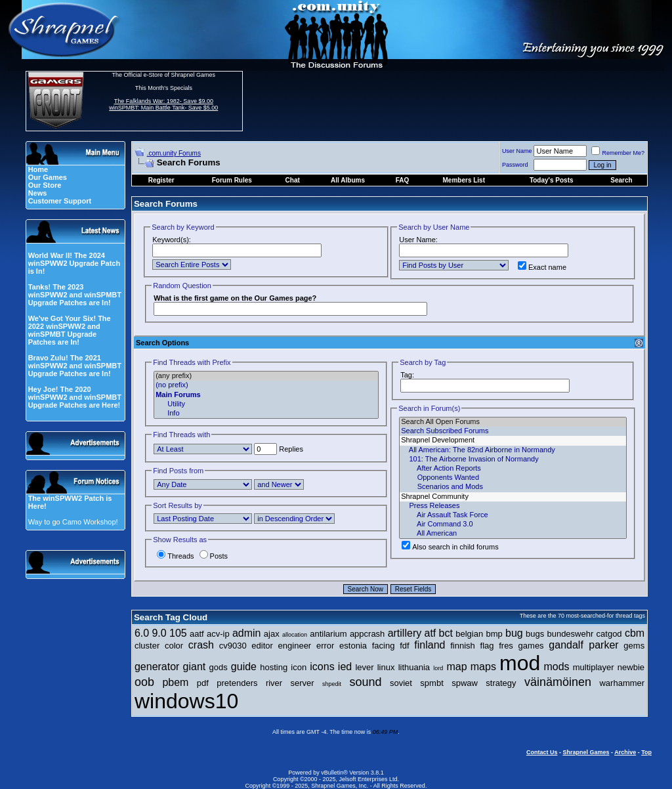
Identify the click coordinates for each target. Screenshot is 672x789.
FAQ (403, 180)
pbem (175, 682)
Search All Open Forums (513, 422)
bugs (535, 634)
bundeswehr (570, 634)
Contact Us (542, 752)
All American (513, 534)
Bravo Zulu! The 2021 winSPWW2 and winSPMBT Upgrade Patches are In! (75, 366)
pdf (203, 683)
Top (646, 752)
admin (247, 633)
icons (322, 667)
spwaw (465, 683)
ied (345, 667)
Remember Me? (618, 153)
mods (556, 667)
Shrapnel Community (513, 497)
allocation (295, 635)
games (531, 646)
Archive (625, 752)
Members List (464, 180)
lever (364, 667)
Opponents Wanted (513, 478)
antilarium (328, 634)
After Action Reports (513, 469)
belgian (469, 634)
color (174, 646)
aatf (197, 634)
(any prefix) (266, 376)
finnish (463, 646)
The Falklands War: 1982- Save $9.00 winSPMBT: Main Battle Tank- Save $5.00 (163, 104)
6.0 (142, 633)
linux (386, 667)
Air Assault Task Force (513, 515)
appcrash (367, 634)
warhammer (622, 683)
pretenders (237, 683)
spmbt (431, 683)
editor (262, 646)
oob (144, 682)
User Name (517, 151)
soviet (401, 683)
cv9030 (233, 646)
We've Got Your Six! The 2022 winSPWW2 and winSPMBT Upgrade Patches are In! (70, 330)
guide (244, 667)
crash (201, 645)
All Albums (348, 180)
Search (621, 180)
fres (506, 646)
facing (384, 646)
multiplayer (594, 667)
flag (487, 646)
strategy (501, 683)
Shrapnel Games (586, 752)
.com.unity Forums (174, 153)
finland (430, 645)
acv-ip (218, 634)
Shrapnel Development (513, 440)
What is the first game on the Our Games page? (235, 298)
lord (438, 668)
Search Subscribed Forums (513, 431)
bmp (494, 634)
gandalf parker (583, 645)
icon (299, 667)
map (456, 667)
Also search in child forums (450, 547)
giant (195, 667)
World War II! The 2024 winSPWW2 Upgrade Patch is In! (74, 263)
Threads (175, 556)
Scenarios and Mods (513, 487)
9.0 (159, 633)
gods (218, 667)
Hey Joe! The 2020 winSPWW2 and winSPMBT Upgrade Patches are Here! (75, 397)
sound (366, 682)
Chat (293, 180)
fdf (404, 646)
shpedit (332, 684)
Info (266, 414)
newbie (631, 667)
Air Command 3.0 (513, 524)
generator (157, 667)
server (303, 683)
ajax (272, 634)
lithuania (414, 667)
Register (161, 180)
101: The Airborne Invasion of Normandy (513, 459)
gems (634, 646)
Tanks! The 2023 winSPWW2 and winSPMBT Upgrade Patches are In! (75, 295)
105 (178, 633)
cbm (635, 633)
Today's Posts (552, 180)
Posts (214, 556)
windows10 (186, 701)
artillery (405, 633)
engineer (295, 646)
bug (514, 633)
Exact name (542, 267)
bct (446, 633)
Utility (266, 404)
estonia (353, 646)
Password (515, 165)
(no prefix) (266, 385)
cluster (147, 646)
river (274, 683)
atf (430, 633)
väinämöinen (558, 682)
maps (483, 667)
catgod (609, 634)
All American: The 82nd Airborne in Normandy (513, 450)
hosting (274, 667)
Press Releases (513, 506)
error (325, 646)
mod (520, 663)
